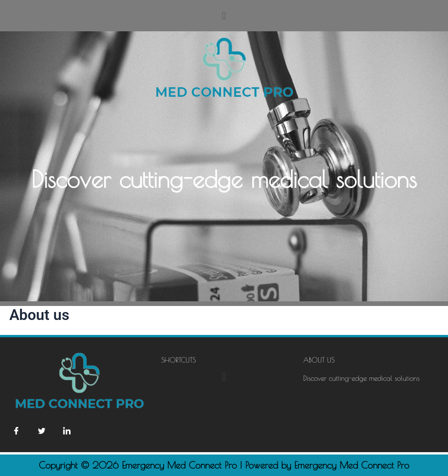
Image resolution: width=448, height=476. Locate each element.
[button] (224, 16)
